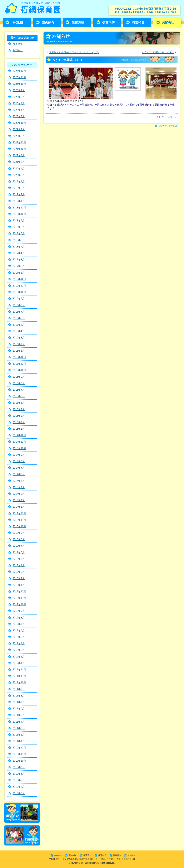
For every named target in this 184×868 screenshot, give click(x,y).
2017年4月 (19, 253)
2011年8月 (19, 696)
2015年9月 (19, 377)
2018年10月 (19, 214)
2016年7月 (19, 312)
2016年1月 (19, 351)
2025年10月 (19, 84)
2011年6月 (19, 709)
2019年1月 (19, 201)
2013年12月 (19, 513)
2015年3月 (19, 416)
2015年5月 (19, 403)
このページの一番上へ (168, 126)
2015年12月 (19, 357)
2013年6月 (19, 553)
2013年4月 (19, 565)
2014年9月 (19, 455)
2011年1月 (19, 741)
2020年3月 (19, 175)
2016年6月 (19, 318)
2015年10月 (19, 370)
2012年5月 (19, 637)
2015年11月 (19, 364)
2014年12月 (19, 435)
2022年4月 (19, 129)
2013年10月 (19, 526)
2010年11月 (19, 754)
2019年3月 (19, 188)
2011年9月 (19, 689)
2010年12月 (19, 748)
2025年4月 (19, 103)
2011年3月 (19, 728)
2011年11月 (19, 676)
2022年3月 (19, 136)
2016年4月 (19, 331)
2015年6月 (19, 396)
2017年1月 (19, 273)
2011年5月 (19, 715)
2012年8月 (19, 618)
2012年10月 (19, 604)
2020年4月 (19, 169)
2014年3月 (19, 494)
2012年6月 (19, 631)
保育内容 (107, 23)
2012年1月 (19, 663)
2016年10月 (19, 292)
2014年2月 (19, 500)
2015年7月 (19, 390)
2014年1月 (19, 507)
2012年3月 (19, 650)
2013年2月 (19, 578)
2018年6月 (19, 233)
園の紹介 (47, 23)
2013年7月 (19, 546)
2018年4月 (19, 247)
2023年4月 (19, 110)
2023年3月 (19, 116)
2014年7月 (19, 468)
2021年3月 (19, 162)
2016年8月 (19, 305)
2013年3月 (19, 572)
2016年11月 (19, 286)
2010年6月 (19, 787)
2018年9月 (19, 221)
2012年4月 (19, 643)
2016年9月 (19, 299)
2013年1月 (19, 585)
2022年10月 (19, 123)
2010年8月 (19, 774)
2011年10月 (19, 683)
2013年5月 (19, 559)
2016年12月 (19, 279)
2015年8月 (19, 383)
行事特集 (137, 23)
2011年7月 (19, 702)
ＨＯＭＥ (58, 855)
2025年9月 (19, 90)
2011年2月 (19, 735)
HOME (17, 23)
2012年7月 (19, 624)
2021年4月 (19, 155)
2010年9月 (19, 767)
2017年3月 (19, 260)
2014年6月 (19, 474)
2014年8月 (19, 461)
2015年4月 (19, 409)
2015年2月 (19, 422)
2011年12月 (19, 670)
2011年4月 (19, 722)
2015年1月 (19, 429)
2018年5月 (19, 240)
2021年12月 (19, 143)
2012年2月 (19, 657)
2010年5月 (19, 793)
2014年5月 (19, 481)
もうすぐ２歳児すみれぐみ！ (158, 52)
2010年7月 (19, 780)
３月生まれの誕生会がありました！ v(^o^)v (74, 52)
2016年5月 (19, 325)
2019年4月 (19, 182)
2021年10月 (19, 149)
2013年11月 (19, 520)
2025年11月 (19, 77)
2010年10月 (19, 761)
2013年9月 (19, 533)
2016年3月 (19, 338)
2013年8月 (19, 539)
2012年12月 (19, 592)
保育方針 (77, 23)
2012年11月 (19, 598)
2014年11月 (19, 442)
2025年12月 (19, 71)
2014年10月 (19, 448)
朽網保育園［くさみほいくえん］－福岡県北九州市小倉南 (34, 9)
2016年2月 (19, 344)
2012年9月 (19, 611)
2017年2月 (19, 266)
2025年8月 (19, 97)
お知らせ (167, 23)
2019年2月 (19, 194)
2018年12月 (19, 208)
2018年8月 (19, 227)
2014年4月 (19, 487)
